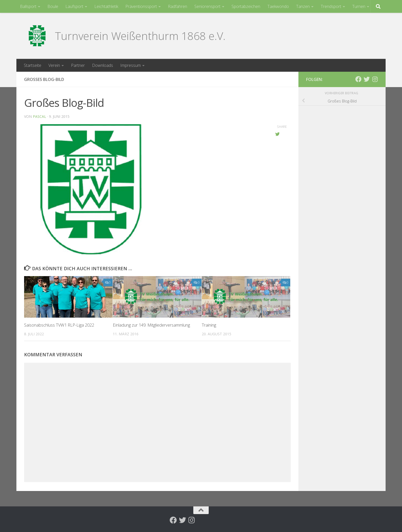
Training (209, 325)
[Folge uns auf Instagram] (375, 79)
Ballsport (28, 6)
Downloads (103, 65)
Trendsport (331, 6)
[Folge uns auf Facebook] (358, 79)
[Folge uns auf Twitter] (367, 79)
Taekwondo (278, 6)
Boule (53, 6)
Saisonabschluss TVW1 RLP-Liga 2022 (60, 325)
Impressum (130, 65)
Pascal (39, 116)
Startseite (33, 65)
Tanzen (303, 6)
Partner (78, 65)
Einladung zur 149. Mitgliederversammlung (153, 325)
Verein (54, 65)
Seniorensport (207, 6)
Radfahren (178, 6)
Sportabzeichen (246, 6)
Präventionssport (141, 6)
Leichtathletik (106, 6)
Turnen (359, 6)
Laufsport (74, 6)
